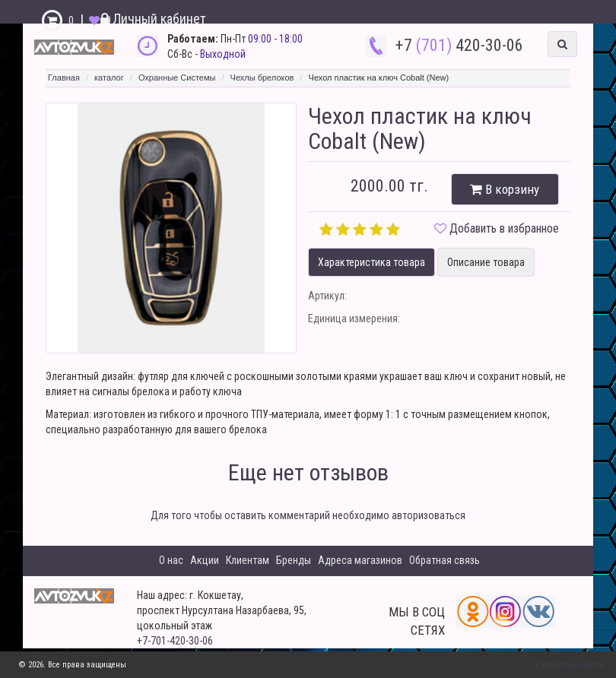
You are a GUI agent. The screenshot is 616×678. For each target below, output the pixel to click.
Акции (205, 560)
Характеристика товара (372, 262)
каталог (109, 78)
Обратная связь (445, 560)
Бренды (294, 560)
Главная (64, 78)
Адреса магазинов (360, 560)
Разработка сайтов (570, 665)
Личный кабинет (153, 19)
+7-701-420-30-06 (175, 641)
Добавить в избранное (504, 228)
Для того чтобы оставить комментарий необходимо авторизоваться (308, 515)
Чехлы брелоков (262, 78)
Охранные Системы (177, 78)
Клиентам (248, 560)
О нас (171, 560)
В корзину (505, 189)
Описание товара (486, 262)
